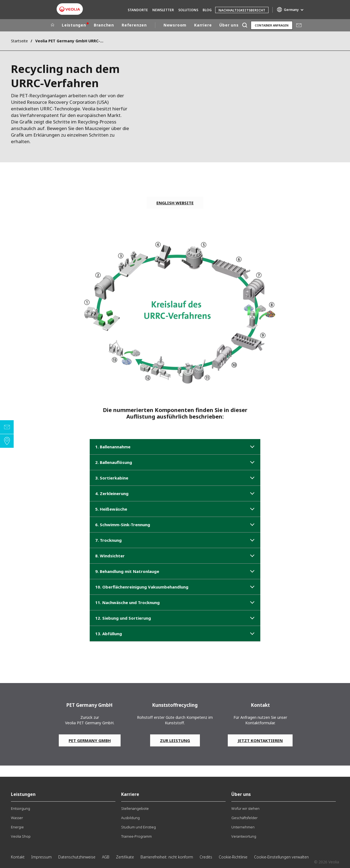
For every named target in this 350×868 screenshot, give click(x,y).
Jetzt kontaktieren (260, 740)
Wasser (17, 818)
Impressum (41, 857)
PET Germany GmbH (90, 740)
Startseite (19, 41)
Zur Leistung (175, 740)
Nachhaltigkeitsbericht (242, 10)
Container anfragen (272, 25)
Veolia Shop (21, 836)
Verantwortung (244, 836)
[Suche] (245, 25)
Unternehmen (243, 827)
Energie (17, 827)
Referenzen (134, 25)
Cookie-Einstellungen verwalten (281, 857)
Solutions (188, 10)
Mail (299, 25)
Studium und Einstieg (138, 827)
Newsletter (163, 10)
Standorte (138, 10)
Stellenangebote (135, 808)
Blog (207, 10)
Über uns (229, 25)
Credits (206, 857)
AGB (106, 857)
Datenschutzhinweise (77, 857)
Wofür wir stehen (245, 808)
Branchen (104, 25)
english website (175, 203)
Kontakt (18, 857)
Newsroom (175, 25)
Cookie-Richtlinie (233, 857)
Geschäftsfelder (244, 818)
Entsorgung (21, 808)
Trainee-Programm (136, 836)
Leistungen (74, 25)
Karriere (203, 25)
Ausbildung (130, 818)
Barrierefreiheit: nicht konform (167, 857)
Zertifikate (125, 857)
